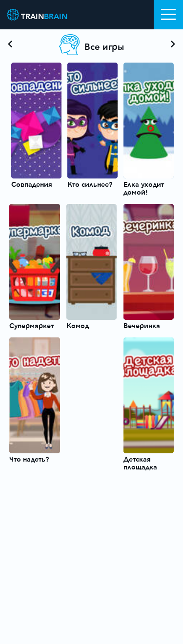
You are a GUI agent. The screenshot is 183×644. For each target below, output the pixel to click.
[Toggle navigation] (168, 15)
